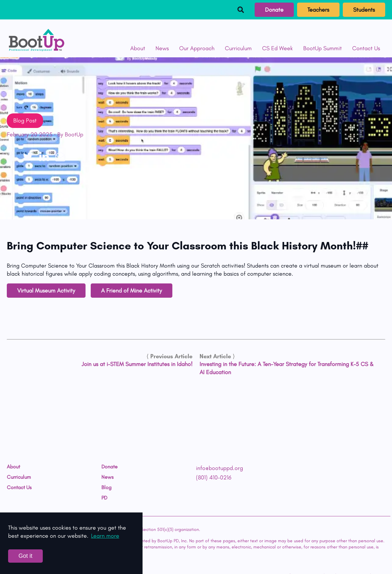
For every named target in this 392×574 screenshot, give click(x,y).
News (162, 48)
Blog (106, 488)
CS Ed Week (277, 48)
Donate (274, 10)
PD (104, 498)
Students (364, 10)
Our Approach (197, 48)
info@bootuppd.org (219, 468)
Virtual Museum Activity (46, 291)
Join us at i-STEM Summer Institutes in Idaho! (137, 364)
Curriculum (238, 48)
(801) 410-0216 (214, 477)
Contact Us (366, 48)
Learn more (105, 536)
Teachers (318, 10)
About (138, 48)
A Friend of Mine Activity (132, 291)
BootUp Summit (323, 48)
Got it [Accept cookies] (25, 556)
